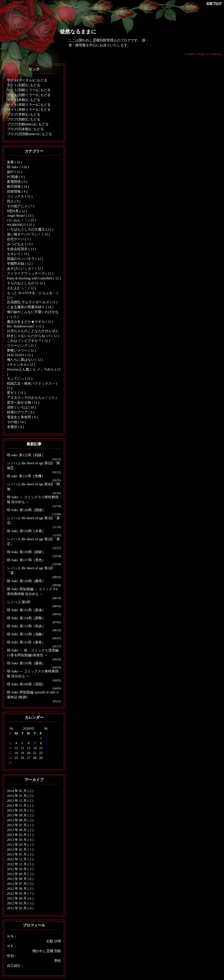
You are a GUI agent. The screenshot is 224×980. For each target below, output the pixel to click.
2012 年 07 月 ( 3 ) (20, 884)
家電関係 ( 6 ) (17, 182)
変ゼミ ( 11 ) (16, 393)
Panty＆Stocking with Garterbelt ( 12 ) (34, 278)
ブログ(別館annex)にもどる (28, 124)
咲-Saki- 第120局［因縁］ (26, 510)
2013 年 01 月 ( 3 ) (20, 854)
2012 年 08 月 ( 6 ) (20, 879)
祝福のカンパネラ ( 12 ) (25, 259)
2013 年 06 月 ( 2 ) (20, 830)
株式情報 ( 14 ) (18, 187)
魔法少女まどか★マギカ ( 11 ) (30, 322)
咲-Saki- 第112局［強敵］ (26, 634)
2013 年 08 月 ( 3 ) (20, 820)
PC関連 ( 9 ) (16, 177)
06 (46, 728)
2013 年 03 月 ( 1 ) (20, 845)
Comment (214, 54)
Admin (190, 54)
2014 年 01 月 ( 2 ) (20, 796)
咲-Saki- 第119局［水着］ (26, 531)
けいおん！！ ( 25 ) (21, 220)
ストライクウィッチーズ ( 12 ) (30, 273)
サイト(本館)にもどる (24, 100)
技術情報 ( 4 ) (17, 191)
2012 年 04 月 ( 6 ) (20, 898)
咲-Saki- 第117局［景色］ (26, 560)
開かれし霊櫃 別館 (47, 951)
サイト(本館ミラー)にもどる (29, 105)
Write (201, 54)
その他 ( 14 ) (16, 422)
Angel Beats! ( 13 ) (20, 216)
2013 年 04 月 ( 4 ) (20, 840)
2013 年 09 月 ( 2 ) (20, 815)
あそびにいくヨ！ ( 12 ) (25, 269)
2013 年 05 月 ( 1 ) (20, 835)
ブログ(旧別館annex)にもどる (30, 134)
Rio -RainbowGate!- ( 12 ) (25, 326)
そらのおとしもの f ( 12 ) (26, 283)
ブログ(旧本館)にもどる (25, 129)
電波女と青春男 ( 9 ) (22, 417)
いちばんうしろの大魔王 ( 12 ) (30, 229)
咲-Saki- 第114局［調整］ (26, 618)
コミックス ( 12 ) (20, 196)
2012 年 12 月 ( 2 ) (20, 859)
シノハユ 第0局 (19, 602)
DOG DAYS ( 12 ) (20, 355)
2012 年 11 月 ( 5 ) (20, 864)
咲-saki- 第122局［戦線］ (26, 455)
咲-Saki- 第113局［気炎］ (26, 626)
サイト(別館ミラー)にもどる (29, 90)
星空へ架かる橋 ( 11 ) (23, 402)
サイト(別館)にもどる (24, 85)
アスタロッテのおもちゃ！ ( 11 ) (32, 398)
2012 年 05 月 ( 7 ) (20, 893)
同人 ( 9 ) (14, 201)
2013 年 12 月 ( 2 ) (20, 801)
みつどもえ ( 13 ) (20, 244)
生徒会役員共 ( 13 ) (21, 249)
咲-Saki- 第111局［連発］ (26, 642)
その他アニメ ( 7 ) (21, 206)
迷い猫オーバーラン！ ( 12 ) (28, 234)
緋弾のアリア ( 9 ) (21, 412)
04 (11, 728)
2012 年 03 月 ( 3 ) (20, 903)
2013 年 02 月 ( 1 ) (20, 849)
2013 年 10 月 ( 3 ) (20, 810)
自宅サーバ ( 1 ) (19, 239)
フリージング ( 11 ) (21, 346)
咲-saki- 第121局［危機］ (26, 476)
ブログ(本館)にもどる (24, 114)
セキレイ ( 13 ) (18, 254)
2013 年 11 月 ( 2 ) (20, 806)
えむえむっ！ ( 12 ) (21, 288)
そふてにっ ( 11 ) (20, 379)
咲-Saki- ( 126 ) (18, 167)
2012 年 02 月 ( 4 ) (20, 908)
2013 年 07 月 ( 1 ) (20, 825)
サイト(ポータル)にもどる (27, 80)
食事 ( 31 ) (15, 162)
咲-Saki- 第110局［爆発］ (26, 663)
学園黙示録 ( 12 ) (20, 264)
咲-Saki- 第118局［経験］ (26, 552)
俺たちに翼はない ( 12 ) (25, 360)
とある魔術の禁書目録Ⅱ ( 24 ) (30, 307)
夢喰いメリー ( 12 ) (21, 350)
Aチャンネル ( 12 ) (21, 365)
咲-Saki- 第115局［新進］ (26, 610)
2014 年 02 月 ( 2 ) (20, 791)
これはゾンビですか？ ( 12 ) (28, 341)
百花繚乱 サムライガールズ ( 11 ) (32, 302)
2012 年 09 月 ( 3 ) (20, 874)
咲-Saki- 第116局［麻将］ (26, 581)
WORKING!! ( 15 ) (21, 225)
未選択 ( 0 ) (15, 427)
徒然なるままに (78, 32)
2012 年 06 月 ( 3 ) (20, 889)
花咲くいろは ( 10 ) (21, 407)
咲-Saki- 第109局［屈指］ (26, 684)
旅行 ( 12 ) (15, 172)
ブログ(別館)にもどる (24, 119)
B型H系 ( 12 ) (17, 211)
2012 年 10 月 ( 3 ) (20, 869)
